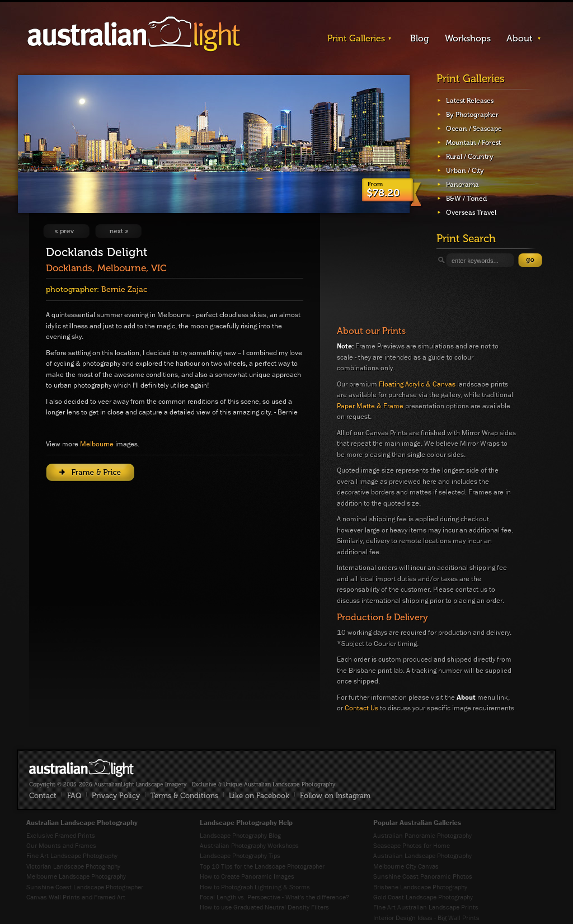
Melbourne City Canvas (406, 866)
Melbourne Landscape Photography (76, 876)
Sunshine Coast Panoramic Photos (423, 876)
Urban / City (465, 171)
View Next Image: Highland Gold (118, 231)
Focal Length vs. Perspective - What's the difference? (274, 897)
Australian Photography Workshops (249, 845)
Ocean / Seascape (474, 129)
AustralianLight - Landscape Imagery (134, 34)
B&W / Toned (466, 199)
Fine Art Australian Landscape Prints (426, 907)
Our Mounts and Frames (61, 845)
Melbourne (97, 444)
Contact (43, 796)
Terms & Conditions (184, 796)
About (520, 38)
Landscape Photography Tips (240, 855)
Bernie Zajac (124, 289)
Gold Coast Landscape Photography (423, 897)
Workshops (468, 38)
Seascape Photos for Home (412, 845)
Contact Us (361, 708)
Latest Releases (470, 101)
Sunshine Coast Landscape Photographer (85, 887)
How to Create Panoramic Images (247, 876)
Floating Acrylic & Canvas (417, 384)
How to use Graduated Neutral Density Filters (264, 907)
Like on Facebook (259, 796)
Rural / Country (470, 157)
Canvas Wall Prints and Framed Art (76, 897)
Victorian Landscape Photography (73, 866)
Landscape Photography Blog (240, 835)
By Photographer (472, 115)
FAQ (74, 796)
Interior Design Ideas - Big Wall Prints (426, 918)
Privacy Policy (116, 796)
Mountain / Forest (473, 143)
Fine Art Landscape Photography (72, 855)
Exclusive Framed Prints (61, 835)
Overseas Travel (471, 213)
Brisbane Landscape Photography (420, 887)
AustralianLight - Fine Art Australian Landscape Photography (81, 768)
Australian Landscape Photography (422, 855)
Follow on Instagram (335, 796)
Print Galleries (356, 38)
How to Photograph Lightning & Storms (255, 887)
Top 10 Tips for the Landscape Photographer (262, 866)
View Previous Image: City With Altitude (66, 231)
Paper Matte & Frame (370, 406)
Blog (420, 38)
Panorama (462, 185)
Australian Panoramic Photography (422, 835)
